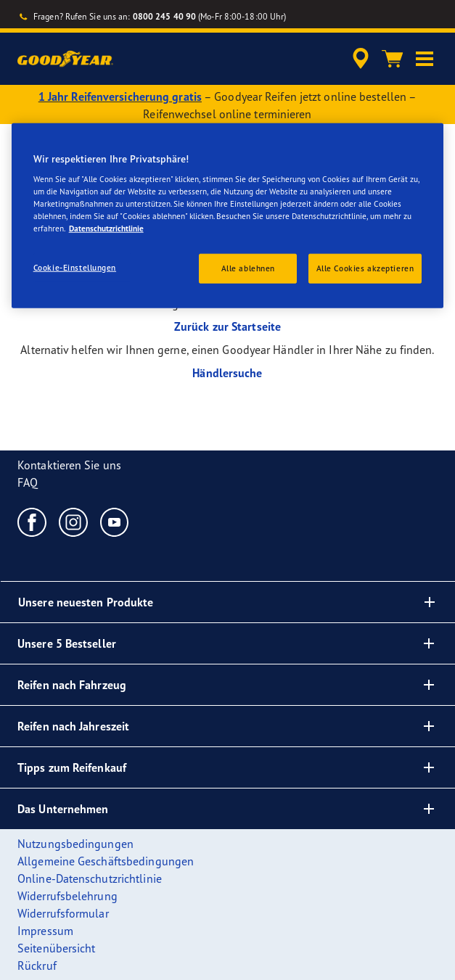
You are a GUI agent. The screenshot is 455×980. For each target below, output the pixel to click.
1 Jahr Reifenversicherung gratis (120, 96)
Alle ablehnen (248, 268)
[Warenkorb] (393, 59)
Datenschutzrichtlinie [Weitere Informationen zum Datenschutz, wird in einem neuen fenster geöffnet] (106, 228)
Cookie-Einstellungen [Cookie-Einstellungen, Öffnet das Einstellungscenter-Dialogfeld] (75, 267)
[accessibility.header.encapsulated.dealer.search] (361, 59)
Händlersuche (227, 373)
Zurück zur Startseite (227, 326)
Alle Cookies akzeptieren (365, 268)
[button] (425, 59)
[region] (228, 215)
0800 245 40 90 (164, 16)
